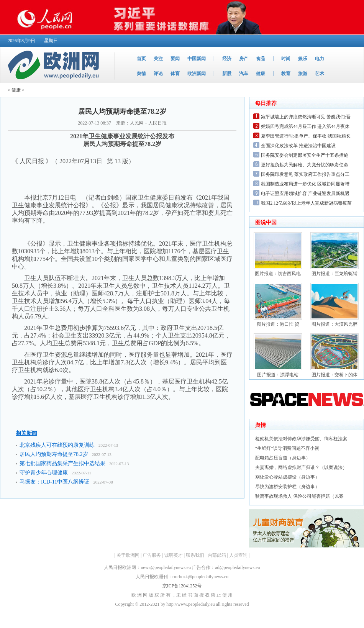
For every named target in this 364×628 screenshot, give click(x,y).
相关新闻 (26, 433)
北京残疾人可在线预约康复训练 (57, 445)
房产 (244, 59)
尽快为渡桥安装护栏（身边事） (287, 487)
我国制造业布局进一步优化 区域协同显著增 (305, 184)
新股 (227, 74)
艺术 (320, 74)
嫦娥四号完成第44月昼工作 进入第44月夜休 (305, 126)
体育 (175, 74)
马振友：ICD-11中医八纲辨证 (54, 482)
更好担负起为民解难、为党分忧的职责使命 (305, 165)
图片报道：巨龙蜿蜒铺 (334, 274)
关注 (158, 59)
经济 (227, 59)
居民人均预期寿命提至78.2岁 (54, 454)
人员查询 (238, 555)
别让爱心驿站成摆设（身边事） (287, 477)
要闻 (175, 59)
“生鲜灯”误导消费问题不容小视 (287, 448)
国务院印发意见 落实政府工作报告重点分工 (305, 174)
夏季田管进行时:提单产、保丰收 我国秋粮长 (306, 136)
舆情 (141, 74)
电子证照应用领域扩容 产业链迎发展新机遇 (305, 193)
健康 (261, 74)
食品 (261, 59)
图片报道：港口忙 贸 (278, 324)
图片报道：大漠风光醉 (334, 324)
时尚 (286, 59)
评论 (158, 74)
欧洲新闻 (197, 74)
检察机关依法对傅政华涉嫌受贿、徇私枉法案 (301, 439)
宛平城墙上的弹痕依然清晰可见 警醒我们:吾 (306, 117)
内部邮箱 (217, 555)
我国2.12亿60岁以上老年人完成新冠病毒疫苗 (306, 203)
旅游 (303, 74)
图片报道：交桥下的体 (334, 375)
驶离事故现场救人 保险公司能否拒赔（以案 (299, 496)
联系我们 (195, 555)
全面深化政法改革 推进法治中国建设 (298, 146)
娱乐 (303, 59)
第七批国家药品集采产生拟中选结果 (62, 463)
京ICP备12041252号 (182, 586)
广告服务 (152, 555)
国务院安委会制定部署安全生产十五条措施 (305, 155)
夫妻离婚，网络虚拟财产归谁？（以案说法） (301, 467)
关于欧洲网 (128, 555)
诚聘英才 (174, 555)
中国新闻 (197, 59)
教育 (286, 74)
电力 (320, 59)
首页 (141, 59)
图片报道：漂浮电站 (278, 375)
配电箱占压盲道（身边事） (283, 458)
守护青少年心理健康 (44, 473)
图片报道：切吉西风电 (278, 274)
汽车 (244, 74)
